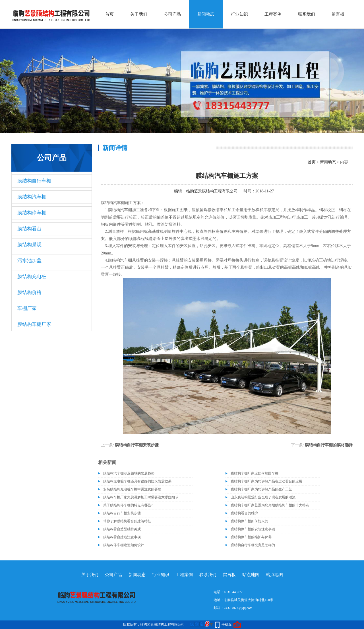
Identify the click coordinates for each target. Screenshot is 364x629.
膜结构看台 (29, 229)
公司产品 (172, 14)
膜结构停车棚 (32, 213)
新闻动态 (206, 14)
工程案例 (273, 14)
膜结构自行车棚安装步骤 (137, 445)
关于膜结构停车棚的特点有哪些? (128, 505)
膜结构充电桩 (32, 277)
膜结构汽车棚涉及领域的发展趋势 (129, 473)
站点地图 (251, 575)
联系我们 (307, 14)
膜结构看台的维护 (244, 513)
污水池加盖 (29, 261)
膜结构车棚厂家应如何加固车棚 (255, 473)
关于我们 (139, 14)
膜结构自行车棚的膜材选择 (329, 445)
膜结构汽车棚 (32, 197)
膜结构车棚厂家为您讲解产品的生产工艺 (261, 489)
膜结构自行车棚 (34, 181)
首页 (109, 14)
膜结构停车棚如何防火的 (249, 521)
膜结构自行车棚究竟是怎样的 (253, 545)
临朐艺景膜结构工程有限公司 (212, 191)
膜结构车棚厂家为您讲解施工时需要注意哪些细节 (141, 497)
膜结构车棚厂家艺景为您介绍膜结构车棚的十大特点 (270, 505)
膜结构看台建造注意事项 (122, 537)
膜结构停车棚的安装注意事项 (253, 529)
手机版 (227, 624)
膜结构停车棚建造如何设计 (124, 545)
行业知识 (239, 14)
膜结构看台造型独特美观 (122, 529)
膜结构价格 (29, 292)
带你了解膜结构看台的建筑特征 (127, 521)
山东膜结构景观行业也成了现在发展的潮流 (263, 497)
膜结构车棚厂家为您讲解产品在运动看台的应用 (266, 481)
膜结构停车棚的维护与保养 (251, 537)
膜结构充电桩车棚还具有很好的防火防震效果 (137, 481)
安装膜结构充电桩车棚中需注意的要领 (132, 489)
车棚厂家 (27, 308)
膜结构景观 (29, 245)
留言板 (338, 14)
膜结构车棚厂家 (34, 324)
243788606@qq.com (238, 608)
